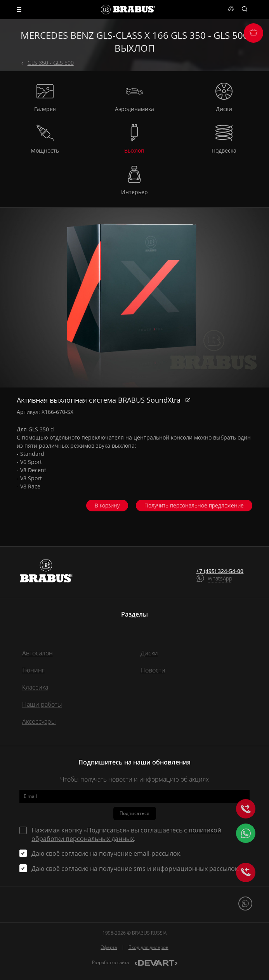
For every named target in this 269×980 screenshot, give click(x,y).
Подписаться (134, 813)
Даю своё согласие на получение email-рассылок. (107, 853)
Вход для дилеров (148, 947)
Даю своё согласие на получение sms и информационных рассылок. (135, 869)
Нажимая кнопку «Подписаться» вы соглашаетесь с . (126, 834)
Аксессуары (39, 721)
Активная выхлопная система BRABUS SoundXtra (100, 400)
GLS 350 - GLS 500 (51, 63)
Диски (149, 653)
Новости (153, 670)
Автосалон (37, 653)
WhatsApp (220, 578)
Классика (35, 687)
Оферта (109, 947)
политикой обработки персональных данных (126, 834)
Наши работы (42, 704)
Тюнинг (33, 670)
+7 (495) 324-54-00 (220, 571)
